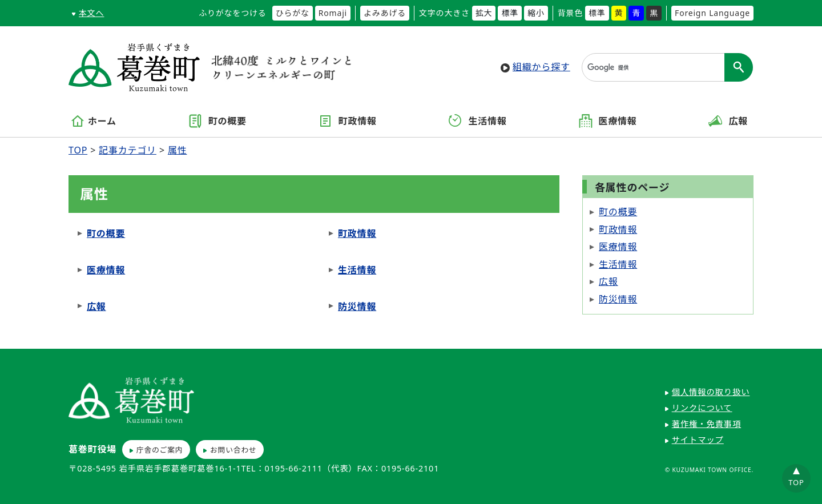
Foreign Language (712, 13)
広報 (728, 121)
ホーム (94, 121)
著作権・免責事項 (707, 424)
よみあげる (385, 13)
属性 (178, 150)
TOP (78, 150)
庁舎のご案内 (160, 450)
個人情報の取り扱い (711, 392)
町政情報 (348, 121)
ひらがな (293, 13)
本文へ (91, 13)
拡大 (484, 13)
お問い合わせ (233, 450)
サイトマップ (698, 440)
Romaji (333, 13)
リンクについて (702, 408)
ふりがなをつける (232, 13)
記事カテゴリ (128, 150)
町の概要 (217, 121)
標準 (510, 13)
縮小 (536, 13)
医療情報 (608, 121)
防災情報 (357, 307)
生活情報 (478, 121)
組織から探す (541, 67)
